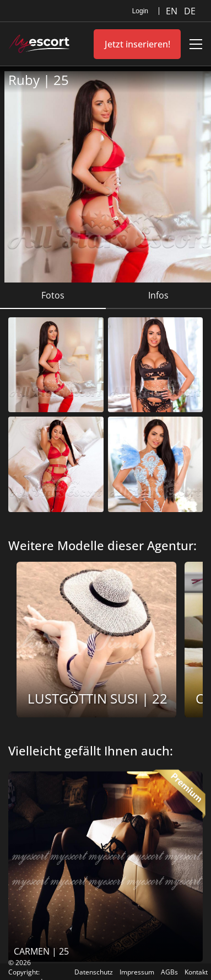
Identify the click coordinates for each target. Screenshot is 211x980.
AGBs (169, 972)
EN (173, 11)
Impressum (137, 972)
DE (190, 11)
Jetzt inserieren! (137, 44)
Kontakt (196, 972)
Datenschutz (94, 972)
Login (140, 11)
